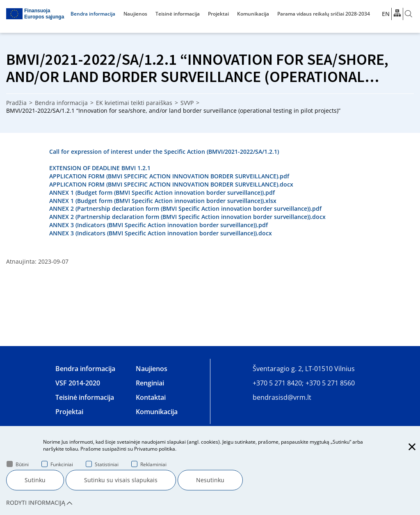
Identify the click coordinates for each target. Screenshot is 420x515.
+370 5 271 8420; (278, 383)
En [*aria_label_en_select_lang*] (386, 14)
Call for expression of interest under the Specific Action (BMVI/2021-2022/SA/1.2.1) (164, 152)
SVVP (187, 103)
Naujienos (135, 14)
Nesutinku (210, 480)
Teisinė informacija (178, 14)
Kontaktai (151, 397)
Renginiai (150, 383)
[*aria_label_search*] (409, 14)
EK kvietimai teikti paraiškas (134, 103)
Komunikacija (253, 14)
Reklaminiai (149, 464)
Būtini (18, 464)
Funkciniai (57, 464)
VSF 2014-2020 (78, 383)
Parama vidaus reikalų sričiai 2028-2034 (324, 14)
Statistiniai (102, 464)
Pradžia (16, 103)
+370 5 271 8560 (330, 383)
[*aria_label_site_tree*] (397, 14)
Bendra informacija (93, 14)
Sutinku (35, 480)
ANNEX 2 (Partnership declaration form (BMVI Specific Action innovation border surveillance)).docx (187, 217)
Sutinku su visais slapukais (121, 480)
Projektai (218, 14)
